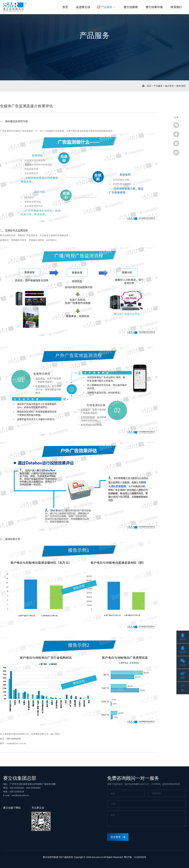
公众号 (183, 665)
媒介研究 (169, 86)
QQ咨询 (183, 639)
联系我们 (176, 7)
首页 (65, 7)
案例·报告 (181, 86)
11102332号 (140, 857)
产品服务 (158, 86)
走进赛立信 (83, 7)
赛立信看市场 (154, 7)
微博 (183, 678)
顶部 (183, 690)
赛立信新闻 (131, 7)
